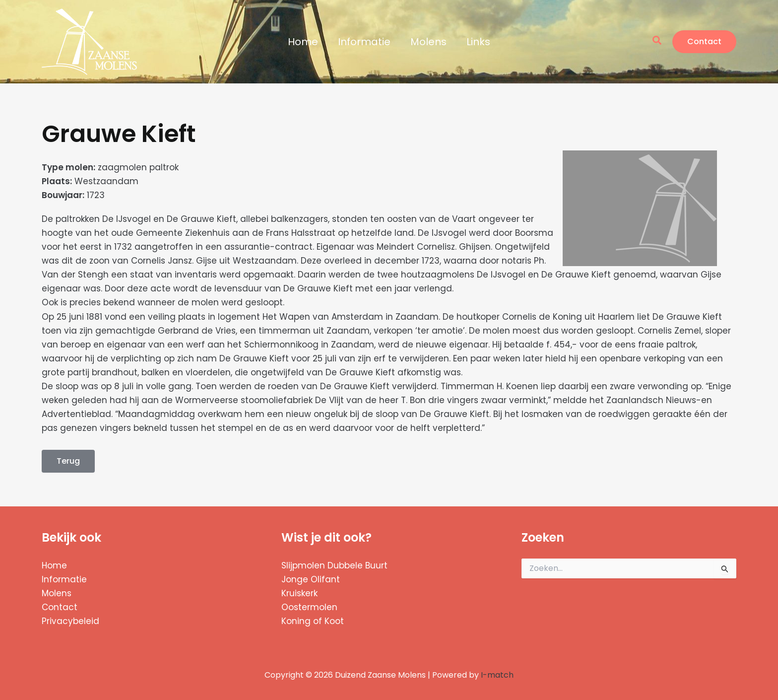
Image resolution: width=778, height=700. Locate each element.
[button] (657, 41)
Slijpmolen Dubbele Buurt (334, 565)
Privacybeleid (70, 621)
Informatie (364, 42)
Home (303, 42)
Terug (68, 461)
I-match (497, 675)
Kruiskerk (299, 593)
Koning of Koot (313, 621)
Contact (60, 607)
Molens (428, 42)
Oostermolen (309, 607)
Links (478, 42)
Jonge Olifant (311, 579)
